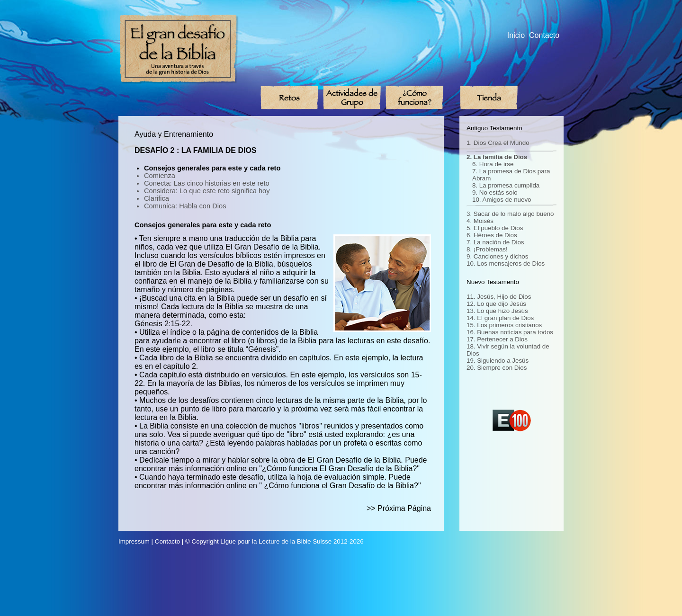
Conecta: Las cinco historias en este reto (207, 183)
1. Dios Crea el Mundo (498, 143)
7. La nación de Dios (495, 242)
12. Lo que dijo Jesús (496, 304)
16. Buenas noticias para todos (510, 332)
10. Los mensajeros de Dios (506, 263)
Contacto (544, 35)
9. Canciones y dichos (497, 256)
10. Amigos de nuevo (502, 200)
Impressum (134, 541)
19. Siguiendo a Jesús (498, 361)
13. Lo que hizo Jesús (497, 311)
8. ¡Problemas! (487, 249)
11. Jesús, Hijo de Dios (499, 297)
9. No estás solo (495, 192)
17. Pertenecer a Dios (497, 339)
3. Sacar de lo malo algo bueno (510, 214)
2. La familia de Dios (497, 157)
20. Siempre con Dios (497, 368)
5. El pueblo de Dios (495, 228)
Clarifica (157, 198)
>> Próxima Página (399, 508)
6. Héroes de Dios (492, 235)
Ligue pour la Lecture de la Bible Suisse (276, 541)
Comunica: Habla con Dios (185, 206)
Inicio (516, 35)
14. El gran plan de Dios (500, 318)
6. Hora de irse (493, 164)
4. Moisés (480, 221)
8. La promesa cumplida (506, 185)
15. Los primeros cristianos (504, 325)
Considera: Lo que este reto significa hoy (207, 191)
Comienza (160, 176)
